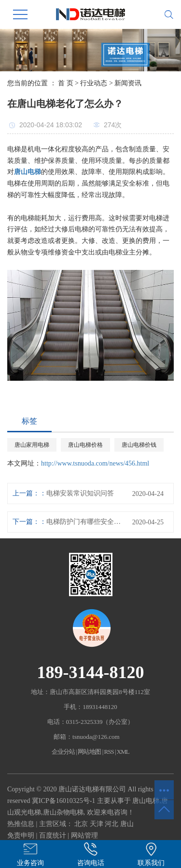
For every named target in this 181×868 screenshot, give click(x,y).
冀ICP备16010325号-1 (63, 801)
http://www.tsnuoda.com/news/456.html (95, 463)
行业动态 (94, 83)
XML (123, 752)
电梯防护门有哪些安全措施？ (85, 522)
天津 (97, 824)
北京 (81, 824)
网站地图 (89, 752)
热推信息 (21, 824)
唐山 (127, 824)
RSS (109, 752)
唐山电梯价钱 (139, 445)
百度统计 (53, 835)
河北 (111, 824)
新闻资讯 (128, 83)
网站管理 (84, 835)
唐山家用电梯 (32, 445)
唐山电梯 (146, 801)
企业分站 (63, 752)
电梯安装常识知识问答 (80, 493)
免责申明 (21, 835)
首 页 (66, 83)
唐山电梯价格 (85, 445)
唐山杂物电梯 (63, 812)
